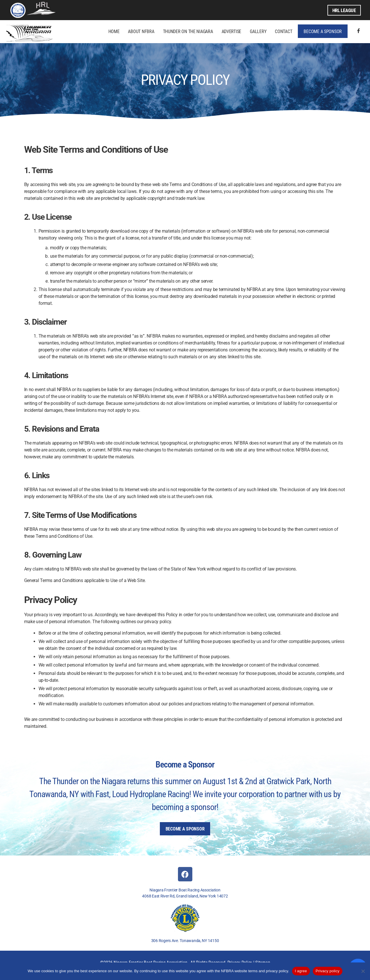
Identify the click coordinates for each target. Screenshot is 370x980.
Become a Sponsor (323, 31)
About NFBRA (141, 31)
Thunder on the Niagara (188, 31)
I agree (301, 971)
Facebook (359, 31)
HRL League (343, 10)
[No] (363, 971)
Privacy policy (328, 971)
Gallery (258, 31)
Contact (283, 31)
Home (114, 31)
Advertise (232, 31)
